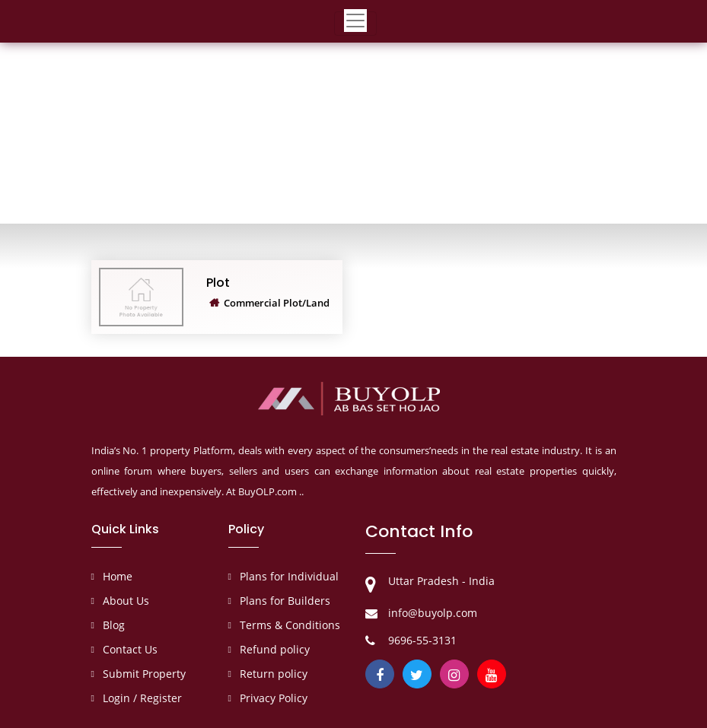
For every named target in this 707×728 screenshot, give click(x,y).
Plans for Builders (285, 601)
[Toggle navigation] (355, 24)
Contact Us (130, 649)
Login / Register (142, 698)
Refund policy (275, 649)
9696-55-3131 (422, 640)
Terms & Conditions (290, 625)
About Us (126, 601)
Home (118, 576)
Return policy (274, 674)
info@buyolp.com (433, 613)
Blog (114, 625)
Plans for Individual (289, 576)
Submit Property (144, 674)
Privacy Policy (274, 698)
